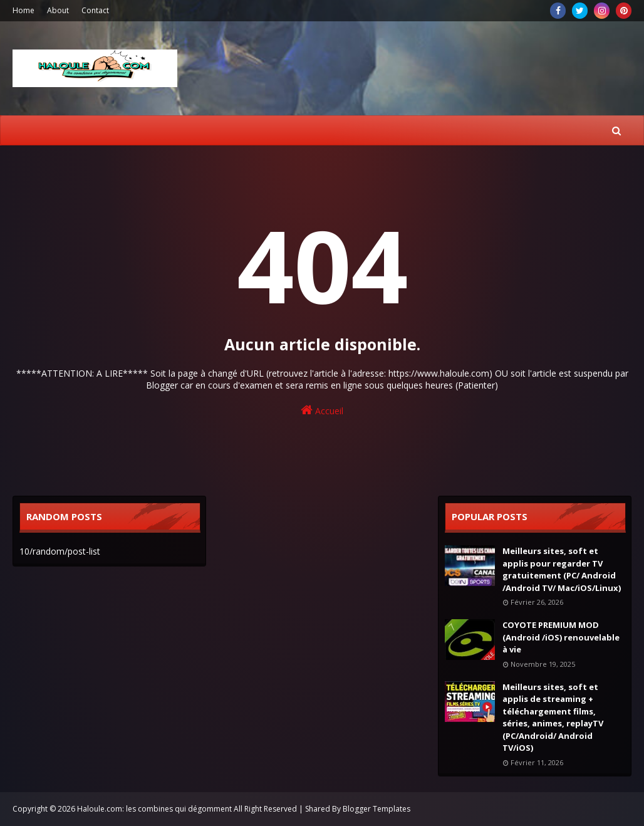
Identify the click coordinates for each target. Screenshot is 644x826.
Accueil (322, 410)
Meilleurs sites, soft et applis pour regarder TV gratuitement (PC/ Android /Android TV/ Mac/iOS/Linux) (562, 569)
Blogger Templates (377, 809)
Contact (95, 10)
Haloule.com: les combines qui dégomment (154, 809)
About (58, 10)
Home (23, 10)
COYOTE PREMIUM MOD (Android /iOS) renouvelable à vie (561, 637)
